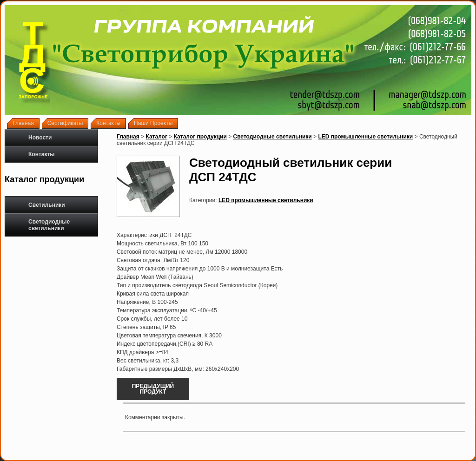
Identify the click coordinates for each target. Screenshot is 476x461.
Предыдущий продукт (153, 389)
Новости (40, 138)
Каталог (156, 137)
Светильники (38, 205)
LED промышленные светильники (365, 137)
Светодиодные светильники (41, 225)
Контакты (42, 154)
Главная (128, 137)
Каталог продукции (200, 137)
